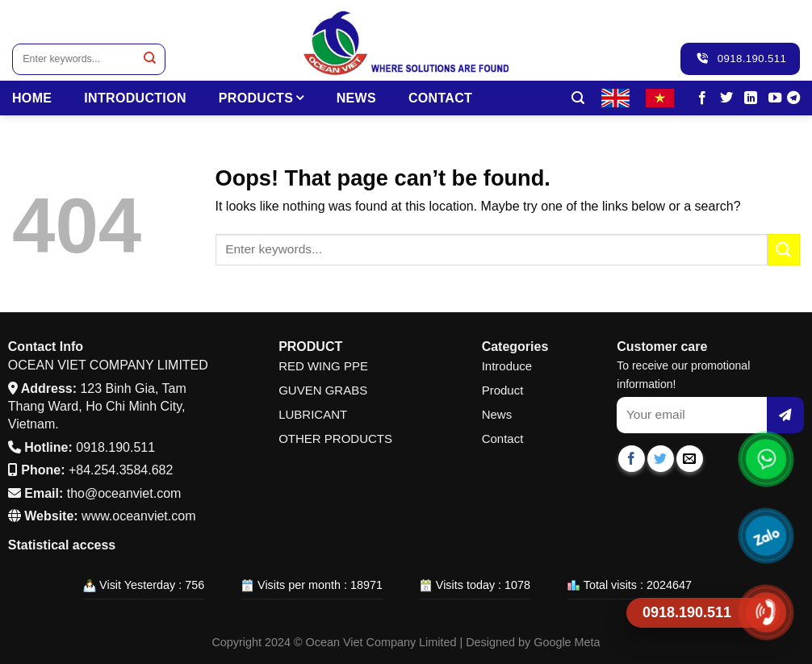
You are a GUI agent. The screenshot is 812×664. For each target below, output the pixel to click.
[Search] (578, 98)
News (356, 98)
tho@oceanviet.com (124, 493)
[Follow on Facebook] (702, 98)
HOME (32, 98)
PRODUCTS (262, 98)
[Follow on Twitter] (726, 98)
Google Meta (567, 642)
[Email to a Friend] (690, 459)
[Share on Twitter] (661, 459)
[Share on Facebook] (632, 459)
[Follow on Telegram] (793, 98)
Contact (440, 98)
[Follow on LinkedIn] (751, 98)
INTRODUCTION (135, 98)
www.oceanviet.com (138, 516)
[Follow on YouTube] (775, 98)
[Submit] (150, 59)
